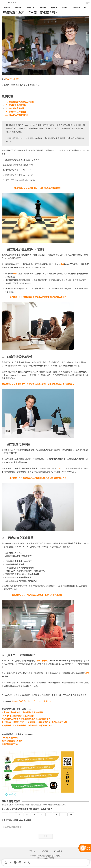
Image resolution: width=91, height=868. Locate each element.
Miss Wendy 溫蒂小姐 (15, 79)
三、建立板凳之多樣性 (15, 108)
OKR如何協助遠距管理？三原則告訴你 (18, 716)
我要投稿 (32, 851)
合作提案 (45, 851)
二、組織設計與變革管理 (16, 105)
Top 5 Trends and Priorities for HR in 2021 (36, 701)
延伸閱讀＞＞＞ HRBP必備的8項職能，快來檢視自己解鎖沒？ (38, 595)
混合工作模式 (42, 661)
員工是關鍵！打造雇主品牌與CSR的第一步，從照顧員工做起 (27, 726)
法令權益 (65, 8)
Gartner (15, 701)
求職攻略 (19, 8)
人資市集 (12, 794)
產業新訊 (7, 8)
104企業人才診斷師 (10, 738)
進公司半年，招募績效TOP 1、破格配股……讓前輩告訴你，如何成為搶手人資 (34, 722)
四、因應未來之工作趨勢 (16, 112)
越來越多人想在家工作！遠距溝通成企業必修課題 (22, 712)
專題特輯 (43, 8)
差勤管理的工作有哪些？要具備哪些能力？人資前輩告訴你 (26, 719)
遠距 (87, 673)
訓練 (62, 264)
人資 (4, 794)
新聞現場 (76, 8)
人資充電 (54, 8)
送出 (46, 836)
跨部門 (16, 274)
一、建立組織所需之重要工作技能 (20, 102)
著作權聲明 (58, 851)
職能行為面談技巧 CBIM (12, 741)
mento (60, 469)
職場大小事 (31, 8)
